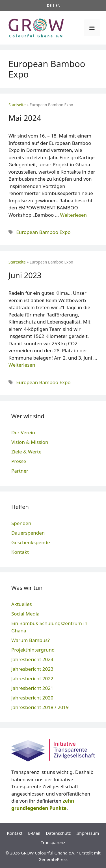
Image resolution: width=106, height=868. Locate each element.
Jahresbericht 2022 (32, 678)
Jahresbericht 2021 (32, 688)
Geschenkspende (31, 542)
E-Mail (34, 833)
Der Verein (23, 432)
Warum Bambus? (31, 640)
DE (49, 5)
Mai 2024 (25, 118)
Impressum (88, 833)
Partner (20, 471)
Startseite (17, 105)
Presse (19, 461)
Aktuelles (22, 604)
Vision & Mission (30, 442)
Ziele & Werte (26, 452)
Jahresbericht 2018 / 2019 (40, 707)
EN (58, 5)
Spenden (21, 523)
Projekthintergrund (33, 650)
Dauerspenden (28, 533)
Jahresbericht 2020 (32, 698)
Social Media (25, 614)
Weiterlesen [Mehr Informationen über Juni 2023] (22, 365)
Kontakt (20, 552)
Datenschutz (58, 833)
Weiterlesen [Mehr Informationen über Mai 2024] (73, 215)
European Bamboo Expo (43, 232)
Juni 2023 (25, 275)
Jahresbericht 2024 (32, 659)
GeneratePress (53, 859)
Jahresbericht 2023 (32, 669)
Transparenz (53, 842)
